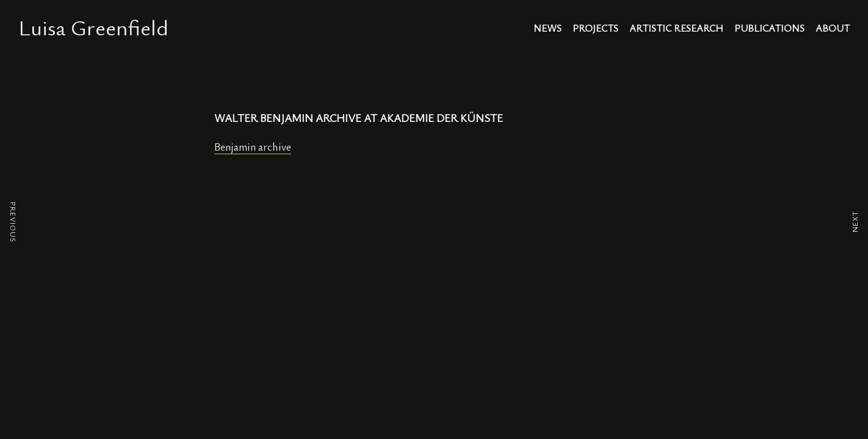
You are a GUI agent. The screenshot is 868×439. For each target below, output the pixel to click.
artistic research (676, 29)
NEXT (855, 222)
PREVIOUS (13, 222)
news (548, 29)
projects (595, 29)
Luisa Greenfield (93, 27)
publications (769, 29)
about (833, 29)
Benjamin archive (253, 146)
